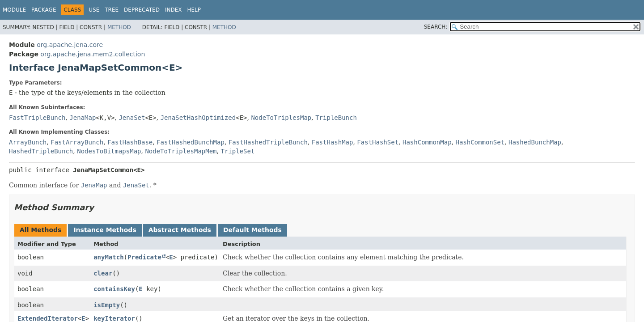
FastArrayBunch (77, 142)
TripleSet (237, 151)
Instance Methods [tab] (105, 230)
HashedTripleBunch (41, 151)
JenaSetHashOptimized (198, 118)
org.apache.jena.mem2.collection (93, 54)
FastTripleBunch (37, 118)
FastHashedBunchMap (191, 142)
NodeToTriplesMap (281, 118)
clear (103, 273)
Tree (112, 10)
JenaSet (132, 118)
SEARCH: (436, 27)
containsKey (114, 289)
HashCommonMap (427, 142)
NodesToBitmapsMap (109, 151)
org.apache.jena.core (70, 45)
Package (44, 10)
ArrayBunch (28, 142)
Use (94, 10)
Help (194, 10)
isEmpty (107, 305)
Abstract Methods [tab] (180, 230)
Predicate (144, 257)
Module (14, 10)
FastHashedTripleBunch (268, 142)
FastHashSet (378, 142)
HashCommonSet (480, 142)
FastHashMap (333, 142)
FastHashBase (130, 142)
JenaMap (83, 118)
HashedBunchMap (535, 142)
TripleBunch (336, 118)
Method (119, 27)
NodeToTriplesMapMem (181, 151)
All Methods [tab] (40, 230)
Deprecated (142, 10)
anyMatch (108, 257)
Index (174, 10)
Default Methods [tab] (252, 230)
